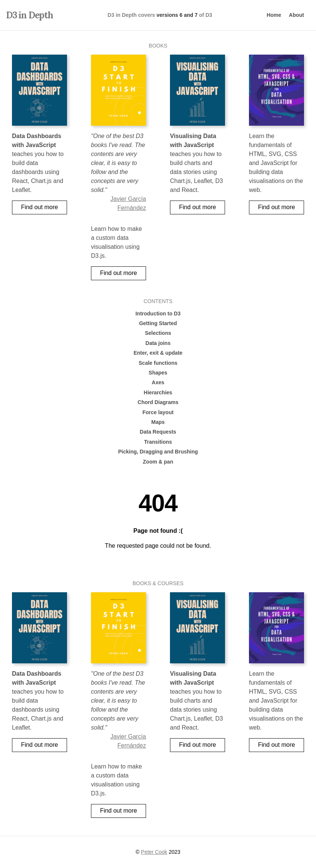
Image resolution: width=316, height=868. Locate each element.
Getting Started (158, 323)
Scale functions (158, 363)
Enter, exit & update (158, 353)
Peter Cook (154, 852)
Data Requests (158, 432)
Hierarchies (158, 392)
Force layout (158, 412)
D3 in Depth (30, 15)
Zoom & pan (158, 462)
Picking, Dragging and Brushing (158, 452)
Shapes (158, 373)
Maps (158, 422)
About (297, 15)
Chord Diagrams (158, 402)
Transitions (158, 442)
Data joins (158, 343)
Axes (158, 382)
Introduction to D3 (158, 314)
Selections (158, 333)
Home (274, 15)
